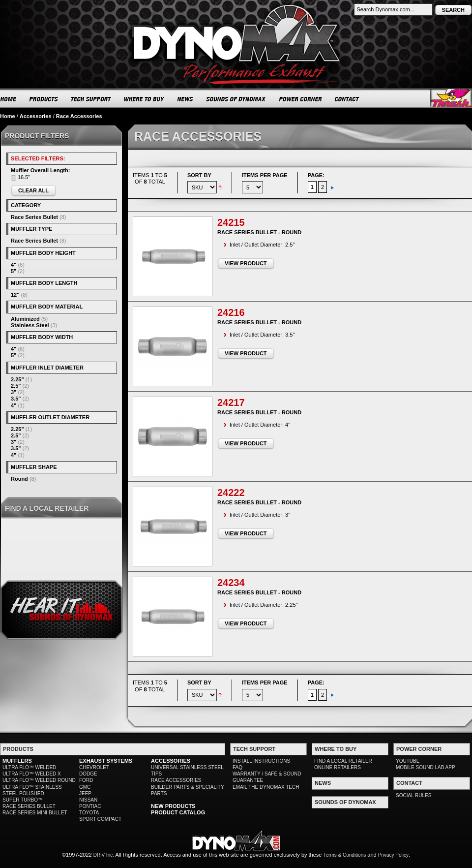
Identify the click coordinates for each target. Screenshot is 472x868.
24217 (231, 403)
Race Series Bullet (34, 217)
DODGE (88, 774)
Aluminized (25, 319)
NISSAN (88, 800)
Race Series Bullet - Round (259, 232)
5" (14, 271)
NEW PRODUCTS (173, 806)
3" (14, 392)
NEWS (185, 99)
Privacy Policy (393, 855)
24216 (231, 312)
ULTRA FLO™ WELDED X (32, 774)
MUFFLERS (17, 761)
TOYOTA (89, 813)
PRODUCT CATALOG (178, 812)
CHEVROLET (94, 767)
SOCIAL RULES (413, 795)
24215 (231, 222)
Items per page (265, 175)
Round (19, 479)
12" (15, 295)
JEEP (85, 793)
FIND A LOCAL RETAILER (343, 761)
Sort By (199, 175)
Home (8, 116)
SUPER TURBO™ (23, 800)
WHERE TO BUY (144, 99)
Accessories (36, 116)
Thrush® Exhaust (451, 98)
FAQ (237, 767)
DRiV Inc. (104, 855)
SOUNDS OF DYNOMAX (236, 99)
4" (14, 265)
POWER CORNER (301, 99)
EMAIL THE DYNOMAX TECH (266, 787)
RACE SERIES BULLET (29, 806)
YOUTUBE (408, 761)
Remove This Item (14, 178)
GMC (85, 787)
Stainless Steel (30, 325)
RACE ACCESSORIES (176, 780)
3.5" (16, 399)
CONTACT (347, 99)
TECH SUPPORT (91, 99)
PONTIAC (90, 806)
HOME (8, 99)
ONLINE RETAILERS (338, 767)
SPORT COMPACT (100, 819)
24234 (231, 583)
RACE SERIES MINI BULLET (35, 813)
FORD (86, 780)
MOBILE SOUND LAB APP (426, 767)
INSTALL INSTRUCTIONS (261, 761)
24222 (231, 493)
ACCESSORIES (171, 761)
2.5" (16, 386)
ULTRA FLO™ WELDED (29, 767)
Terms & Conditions (345, 855)
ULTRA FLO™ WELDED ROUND (39, 780)
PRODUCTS (44, 99)
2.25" (17, 379)
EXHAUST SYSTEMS (106, 761)
